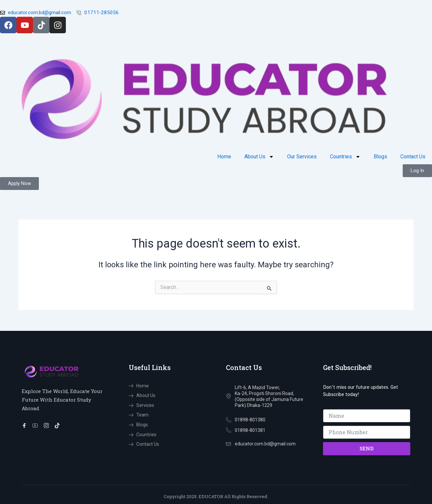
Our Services (302, 157)
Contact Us (413, 157)
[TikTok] (59, 426)
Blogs (380, 157)
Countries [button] (345, 157)
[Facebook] (25, 426)
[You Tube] (37, 426)
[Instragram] (48, 426)
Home (224, 157)
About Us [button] (259, 157)
